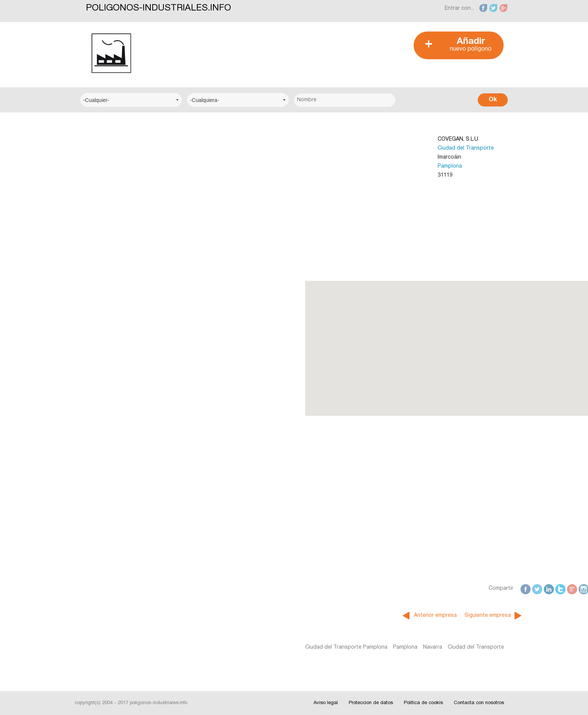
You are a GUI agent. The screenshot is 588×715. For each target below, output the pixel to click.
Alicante (97, 329)
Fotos (94, 456)
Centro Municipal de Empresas (124, 193)
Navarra (323, 647)
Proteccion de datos (371, 703)
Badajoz (97, 352)
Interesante (101, 434)
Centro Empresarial (110, 147)
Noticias (97, 411)
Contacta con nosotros (479, 703)
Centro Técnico (106, 215)
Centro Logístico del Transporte (127, 170)
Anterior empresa (326, 615)
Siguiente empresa (378, 615)
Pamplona (340, 166)
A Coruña (98, 283)
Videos (95, 479)
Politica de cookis (423, 703)
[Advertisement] (290, 48)
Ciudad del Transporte (356, 148)
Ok (493, 100)
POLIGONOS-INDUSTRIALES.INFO (158, 8)
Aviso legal (326, 703)
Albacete (98, 306)
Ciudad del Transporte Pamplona (236, 647)
